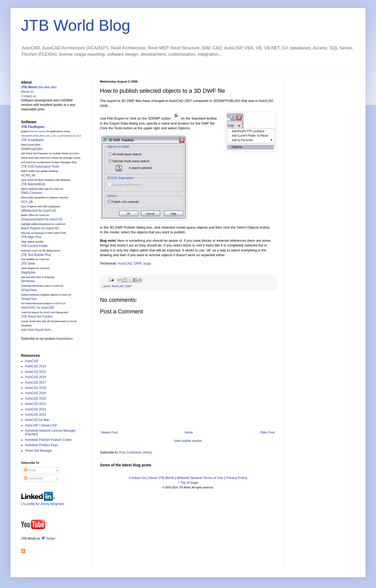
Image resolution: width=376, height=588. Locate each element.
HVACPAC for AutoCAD (38, 308)
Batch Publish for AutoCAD (40, 228)
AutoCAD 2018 (35, 388)
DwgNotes (28, 272)
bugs (147, 263)
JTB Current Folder (34, 246)
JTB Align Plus (31, 237)
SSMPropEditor (32, 149)
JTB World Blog (76, 25)
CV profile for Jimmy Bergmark (42, 502)
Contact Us (137, 478)
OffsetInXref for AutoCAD (39, 211)
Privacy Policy (237, 478)
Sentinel (67, 136)
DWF (138, 263)
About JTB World (161, 478)
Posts (30, 470)
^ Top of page (188, 483)
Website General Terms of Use (200, 478)
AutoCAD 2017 (35, 383)
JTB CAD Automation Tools (40, 167)
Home (189, 432)
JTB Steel (28, 264)
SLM (60, 136)
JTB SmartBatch (32, 140)
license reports (38, 131)
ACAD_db (28, 175)
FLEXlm (35, 136)
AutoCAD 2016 (35, 377)
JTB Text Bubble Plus (36, 255)
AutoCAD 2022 (35, 409)
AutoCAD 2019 (35, 393)
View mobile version (188, 441)
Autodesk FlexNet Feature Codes (48, 440)
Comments (34, 478)
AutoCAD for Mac (37, 420)
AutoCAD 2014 (35, 366)
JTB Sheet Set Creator (37, 317)
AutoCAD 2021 (35, 404)
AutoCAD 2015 (35, 372)
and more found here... (37, 330)
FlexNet (25, 136)
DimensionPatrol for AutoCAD (42, 219)
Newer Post (109, 432)
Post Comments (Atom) (136, 452)
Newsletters (65, 339)
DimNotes (28, 281)
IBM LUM (45, 136)
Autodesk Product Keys (41, 445)
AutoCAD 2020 (35, 399)
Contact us (29, 96)
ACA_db (27, 202)
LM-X (78, 136)
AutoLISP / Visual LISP (41, 425)
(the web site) (39, 87)
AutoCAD (125, 263)
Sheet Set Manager (39, 451)
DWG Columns (32, 193)
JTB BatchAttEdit (33, 184)
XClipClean (29, 290)
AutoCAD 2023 (35, 415)
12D (54, 136)
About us (27, 92)
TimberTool (29, 299)
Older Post (267, 432)
